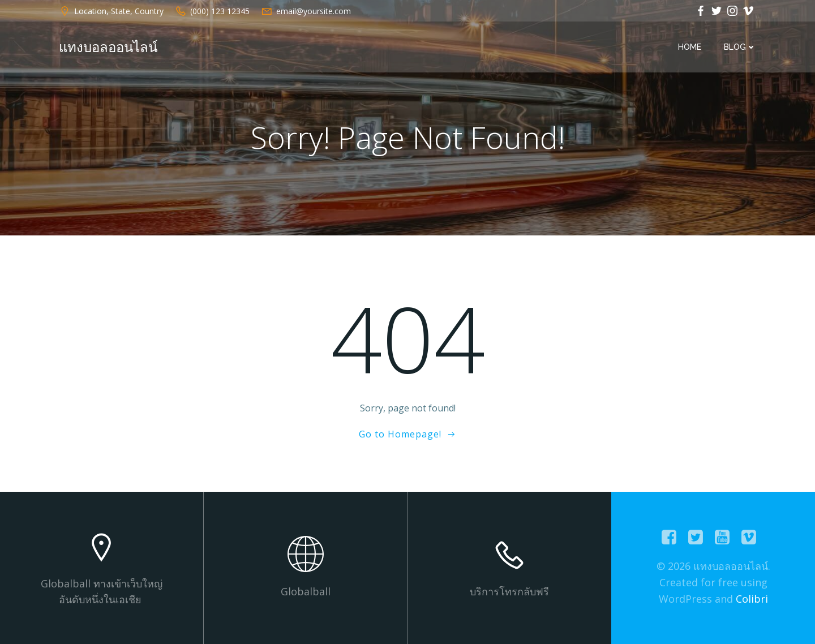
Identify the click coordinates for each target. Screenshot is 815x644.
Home (690, 47)
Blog (740, 47)
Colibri (752, 599)
